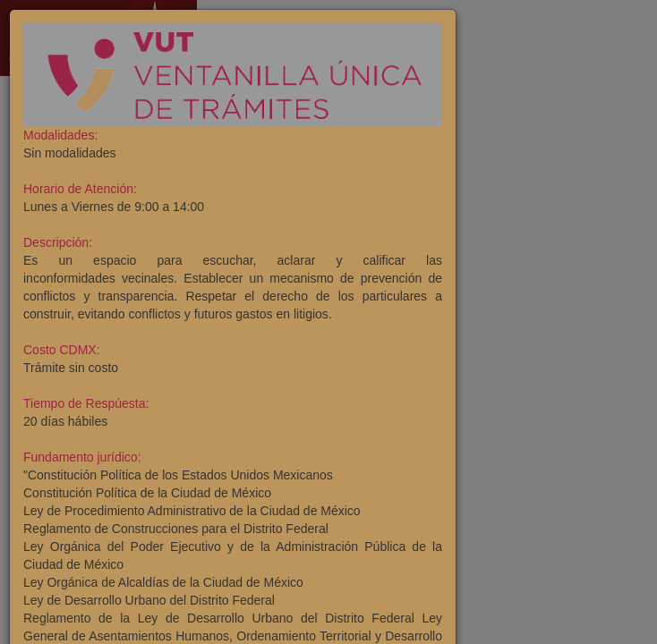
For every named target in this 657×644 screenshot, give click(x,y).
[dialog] (328, 322)
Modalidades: (60, 135)
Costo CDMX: (62, 350)
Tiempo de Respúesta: (86, 403)
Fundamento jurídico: (82, 457)
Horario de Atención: (80, 189)
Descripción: (58, 242)
